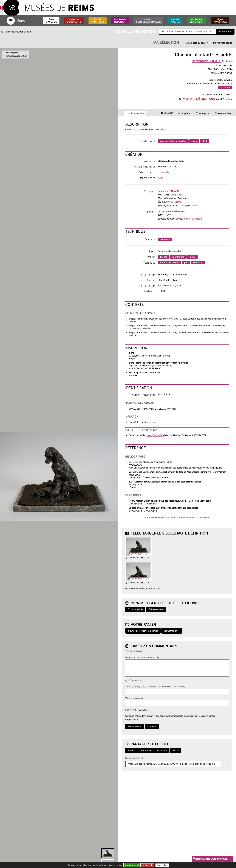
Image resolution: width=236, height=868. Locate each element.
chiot (204, 141)
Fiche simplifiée (135, 610)
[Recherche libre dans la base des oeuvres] (188, 32)
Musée (98, 21)
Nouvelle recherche (135, 32)
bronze (164, 257)
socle (160, 178)
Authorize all (132, 865)
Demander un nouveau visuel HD (141, 589)
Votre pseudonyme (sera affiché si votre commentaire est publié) (155, 687)
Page (51, 21)
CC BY (147, 558)
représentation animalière (173, 141)
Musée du (148, 21)
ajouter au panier (197, 43)
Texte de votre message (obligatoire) (142, 658)
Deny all (148, 865)
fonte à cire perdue (170, 263)
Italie (172, 202)
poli (186, 263)
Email (176, 751)
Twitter (132, 751)
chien (194, 141)
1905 (195, 206)
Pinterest (162, 751)
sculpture (225, 88)
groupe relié (164, 172)
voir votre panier (223, 43)
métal (192, 257)
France (179, 202)
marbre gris (178, 257)
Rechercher (225, 32)
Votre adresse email (134, 698)
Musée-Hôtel (197, 21)
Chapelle (175, 21)
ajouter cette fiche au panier (143, 631)
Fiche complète (156, 610)
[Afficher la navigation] (11, 21)
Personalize (162, 865)
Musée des (74, 21)
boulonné (198, 263)
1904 (183, 206)
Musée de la (120, 21)
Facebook (146, 751)
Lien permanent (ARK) (135, 758)
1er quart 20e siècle (192, 219)
